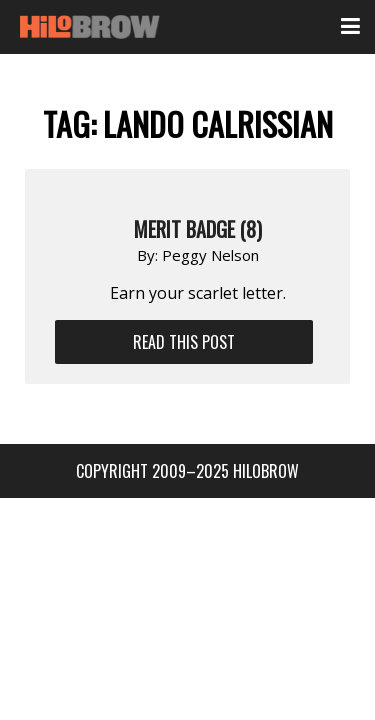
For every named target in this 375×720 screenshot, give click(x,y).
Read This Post (184, 342)
